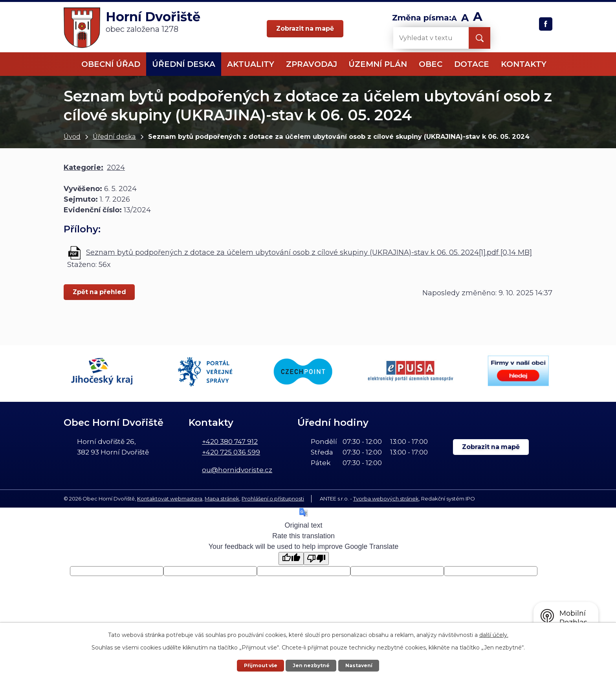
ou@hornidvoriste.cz (237, 469)
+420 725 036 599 (231, 452)
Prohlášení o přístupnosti (273, 498)
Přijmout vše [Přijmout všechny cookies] (260, 665)
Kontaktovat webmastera (170, 498)
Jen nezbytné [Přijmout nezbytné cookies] (312, 665)
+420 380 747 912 (230, 441)
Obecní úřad (111, 64)
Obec (431, 64)
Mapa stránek (222, 498)
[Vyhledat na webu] (425, 38)
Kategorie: (83, 167)
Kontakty (524, 64)
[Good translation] (291, 558)
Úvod (72, 136)
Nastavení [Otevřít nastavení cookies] (359, 665)
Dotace (472, 64)
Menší (454, 19)
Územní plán (378, 64)
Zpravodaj (312, 64)
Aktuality (251, 64)
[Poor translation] (316, 558)
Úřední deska (114, 136)
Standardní (465, 19)
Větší (478, 19)
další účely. (494, 635)
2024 (116, 167)
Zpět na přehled (100, 292)
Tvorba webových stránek (386, 498)
